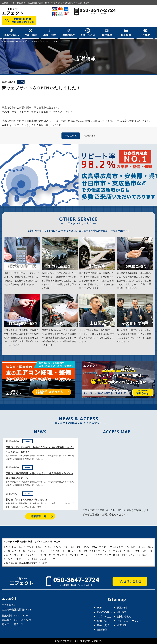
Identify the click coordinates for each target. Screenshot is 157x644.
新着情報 (122, 625)
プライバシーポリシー (129, 621)
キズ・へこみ (88, 35)
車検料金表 (69, 35)
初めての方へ (11, 35)
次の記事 (89, 136)
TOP (99, 608)
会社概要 (145, 35)
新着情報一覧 (39, 516)
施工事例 (126, 35)
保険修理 (107, 35)
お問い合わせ (124, 616)
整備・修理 (31, 35)
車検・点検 (50, 35)
